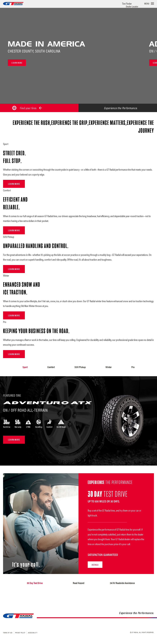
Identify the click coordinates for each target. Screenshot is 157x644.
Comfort (51, 367)
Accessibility (33, 632)
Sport (25, 367)
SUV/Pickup (80, 367)
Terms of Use (8, 632)
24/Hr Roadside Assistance (122, 583)
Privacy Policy (20, 632)
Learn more (17, 63)
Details (95, 564)
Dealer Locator (132, 6)
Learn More (14, 184)
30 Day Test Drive (35, 583)
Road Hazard (79, 583)
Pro (133, 367)
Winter (108, 367)
